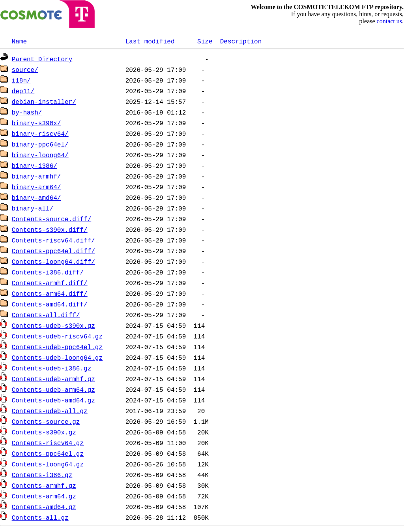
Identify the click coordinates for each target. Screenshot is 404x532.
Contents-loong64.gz (48, 464)
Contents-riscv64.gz (48, 443)
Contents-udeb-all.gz (50, 411)
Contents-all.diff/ (46, 315)
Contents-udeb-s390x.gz (53, 325)
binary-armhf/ (36, 176)
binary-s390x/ (36, 123)
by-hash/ (27, 112)
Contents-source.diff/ (52, 219)
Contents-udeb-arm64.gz (53, 389)
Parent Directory (42, 59)
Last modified (150, 41)
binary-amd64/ (36, 197)
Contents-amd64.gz (44, 507)
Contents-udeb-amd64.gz (53, 400)
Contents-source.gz (46, 421)
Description (241, 41)
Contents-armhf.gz (44, 485)
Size (205, 41)
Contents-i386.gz (42, 475)
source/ (25, 70)
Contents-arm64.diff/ (50, 293)
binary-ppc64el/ (40, 144)
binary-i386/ (35, 165)
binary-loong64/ (40, 155)
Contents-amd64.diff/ (50, 304)
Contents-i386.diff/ (48, 272)
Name (19, 41)
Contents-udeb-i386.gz (52, 368)
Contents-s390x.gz (44, 432)
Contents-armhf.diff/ (50, 283)
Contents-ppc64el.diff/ (53, 251)
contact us (389, 21)
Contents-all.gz (40, 517)
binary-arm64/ (36, 187)
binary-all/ (33, 208)
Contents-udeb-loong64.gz (57, 357)
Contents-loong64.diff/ (53, 261)
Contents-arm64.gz (44, 496)
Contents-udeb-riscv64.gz (57, 336)
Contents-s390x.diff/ (50, 229)
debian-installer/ (44, 102)
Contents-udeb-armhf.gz (53, 379)
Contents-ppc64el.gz (48, 453)
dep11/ (23, 91)
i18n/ (21, 80)
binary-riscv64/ (40, 133)
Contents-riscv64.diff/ (53, 240)
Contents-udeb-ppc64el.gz (57, 347)
